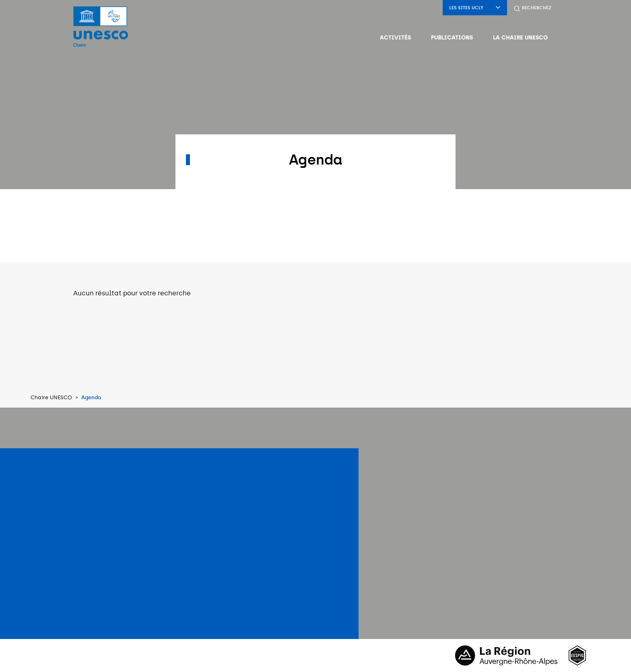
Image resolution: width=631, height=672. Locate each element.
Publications (452, 37)
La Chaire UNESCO (520, 37)
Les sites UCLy (475, 8)
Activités (395, 37)
